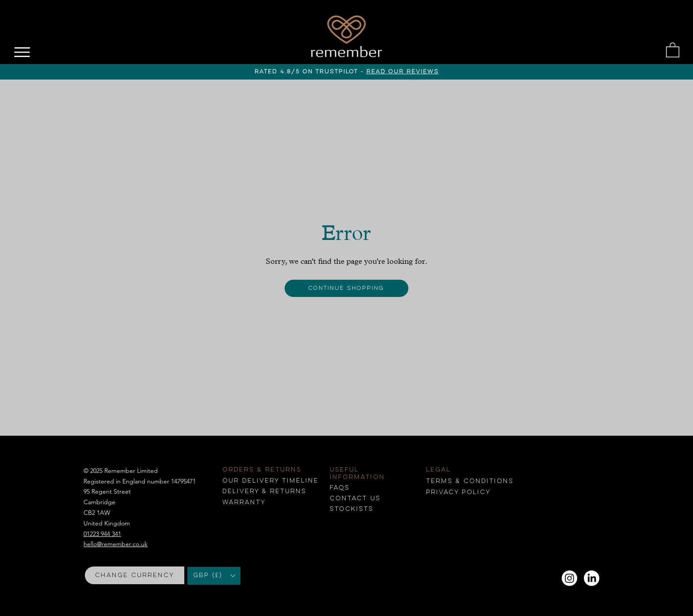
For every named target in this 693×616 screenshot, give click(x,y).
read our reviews (403, 72)
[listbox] (214, 576)
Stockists (352, 509)
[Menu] (23, 52)
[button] (673, 49)
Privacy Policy (458, 492)
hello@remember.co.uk (116, 544)
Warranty (244, 502)
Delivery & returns (264, 491)
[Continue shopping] (347, 288)
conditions (470, 481)
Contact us (355, 498)
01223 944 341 (102, 534)
